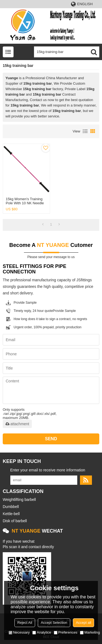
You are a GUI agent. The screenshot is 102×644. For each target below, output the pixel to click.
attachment (17, 424)
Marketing (90, 632)
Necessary (19, 632)
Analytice (42, 632)
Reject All (25, 623)
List (85, 131)
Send (51, 439)
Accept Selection (54, 623)
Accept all (84, 623)
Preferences (66, 632)
